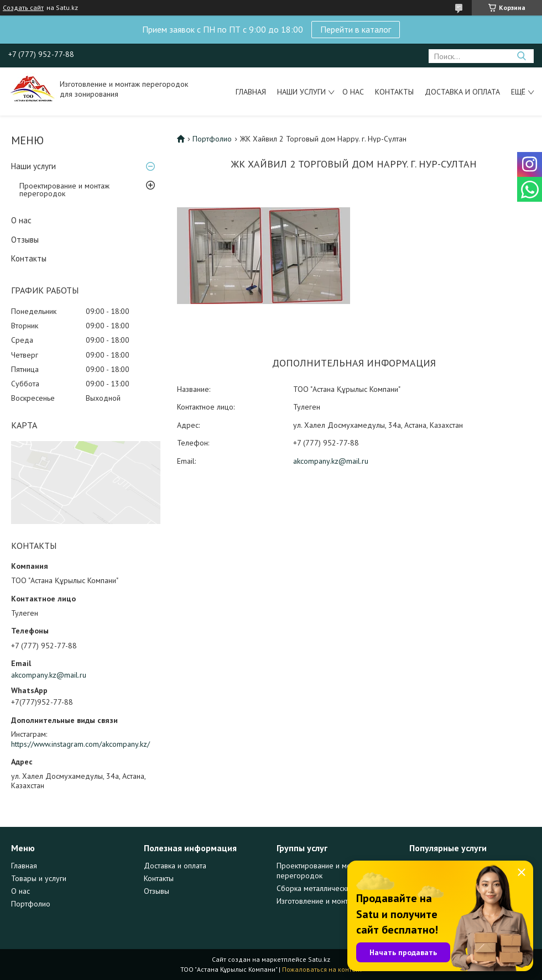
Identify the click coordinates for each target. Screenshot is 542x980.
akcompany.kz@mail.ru (49, 675)
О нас (353, 92)
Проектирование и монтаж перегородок (64, 190)
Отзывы (25, 240)
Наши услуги (301, 92)
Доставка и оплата (462, 92)
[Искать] (521, 56)
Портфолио (212, 139)
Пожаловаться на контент (322, 969)
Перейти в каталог (356, 29)
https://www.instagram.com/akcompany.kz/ (80, 744)
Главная (251, 92)
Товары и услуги (39, 878)
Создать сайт (23, 8)
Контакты (394, 92)
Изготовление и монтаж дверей (331, 901)
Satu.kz (319, 959)
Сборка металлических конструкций (337, 888)
